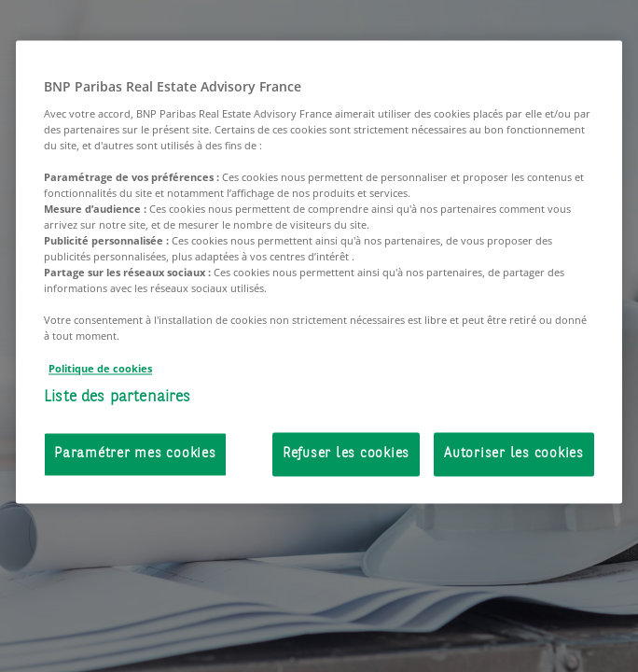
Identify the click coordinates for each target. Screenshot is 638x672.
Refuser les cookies (346, 455)
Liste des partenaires (118, 397)
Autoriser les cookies (514, 455)
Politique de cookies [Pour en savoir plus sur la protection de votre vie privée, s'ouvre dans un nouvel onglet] (100, 368)
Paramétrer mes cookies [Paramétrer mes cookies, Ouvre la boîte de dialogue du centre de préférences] (135, 455)
